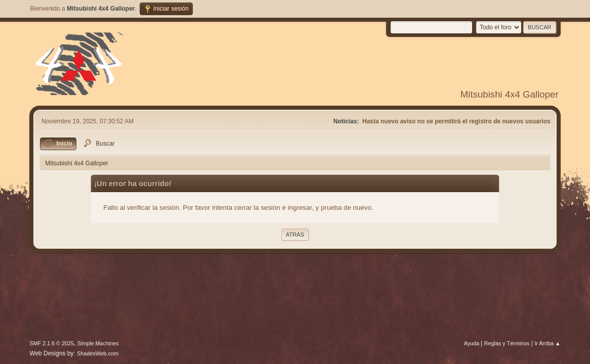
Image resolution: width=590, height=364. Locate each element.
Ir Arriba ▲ (547, 343)
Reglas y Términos (507, 343)
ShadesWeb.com (98, 353)
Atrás (295, 235)
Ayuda (472, 343)
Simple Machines (98, 343)
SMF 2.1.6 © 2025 (52, 343)
